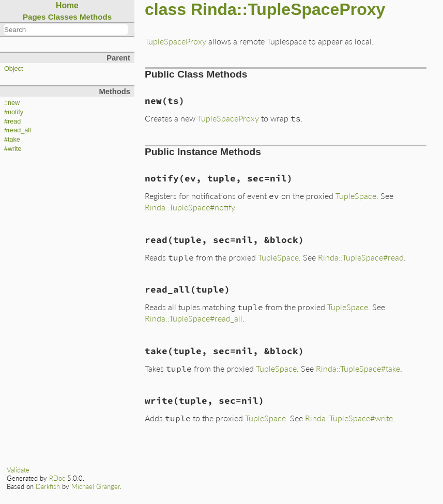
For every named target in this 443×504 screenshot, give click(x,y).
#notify (14, 112)
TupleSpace (356, 196)
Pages (34, 17)
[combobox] (66, 29)
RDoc (57, 478)
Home (67, 5)
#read (12, 121)
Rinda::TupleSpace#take (358, 368)
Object (13, 69)
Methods (96, 17)
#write (13, 149)
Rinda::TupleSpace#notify (190, 207)
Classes (63, 17)
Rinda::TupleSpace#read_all (194, 318)
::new (12, 103)
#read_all (18, 130)
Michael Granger (96, 486)
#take (12, 140)
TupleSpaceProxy (175, 41)
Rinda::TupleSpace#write (349, 418)
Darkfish (48, 486)
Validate (18, 470)
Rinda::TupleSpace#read (361, 257)
